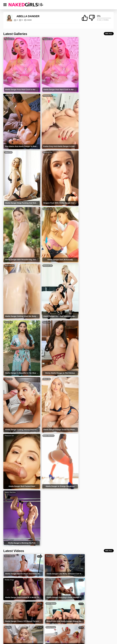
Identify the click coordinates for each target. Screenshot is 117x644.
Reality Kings (84, 377)
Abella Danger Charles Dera (90, 584)
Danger (47, 562)
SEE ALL (109, 34)
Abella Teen (13, 573)
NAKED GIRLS (20, 629)
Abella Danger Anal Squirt (54, 607)
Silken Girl (83, 39)
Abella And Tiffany (87, 567)
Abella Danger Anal (16, 607)
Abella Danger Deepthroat (54, 584)
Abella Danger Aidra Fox (89, 573)
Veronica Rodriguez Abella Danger (93, 607)
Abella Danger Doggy (88, 601)
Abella (11, 562)
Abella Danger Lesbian (88, 595)
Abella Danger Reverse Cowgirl (21, 601)
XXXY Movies (10, 377)
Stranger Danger (86, 556)
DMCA (66, 629)
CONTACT (99, 629)
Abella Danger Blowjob (53, 595)
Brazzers (45, 377)
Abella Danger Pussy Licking (55, 601)
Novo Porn (46, 204)
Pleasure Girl (9, 39)
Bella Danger (84, 562)
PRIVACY (52, 629)
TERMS (37, 629)
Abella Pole (48, 567)
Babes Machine (10, 314)
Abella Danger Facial (17, 595)
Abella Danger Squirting (18, 584)
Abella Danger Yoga (52, 579)
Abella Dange (49, 556)
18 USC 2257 (81, 629)
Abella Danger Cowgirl (17, 590)
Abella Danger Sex (16, 579)
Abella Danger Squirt (88, 579)
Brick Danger (14, 567)
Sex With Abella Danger (89, 590)
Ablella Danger (14, 556)
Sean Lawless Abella (52, 573)
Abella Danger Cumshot (53, 590)
